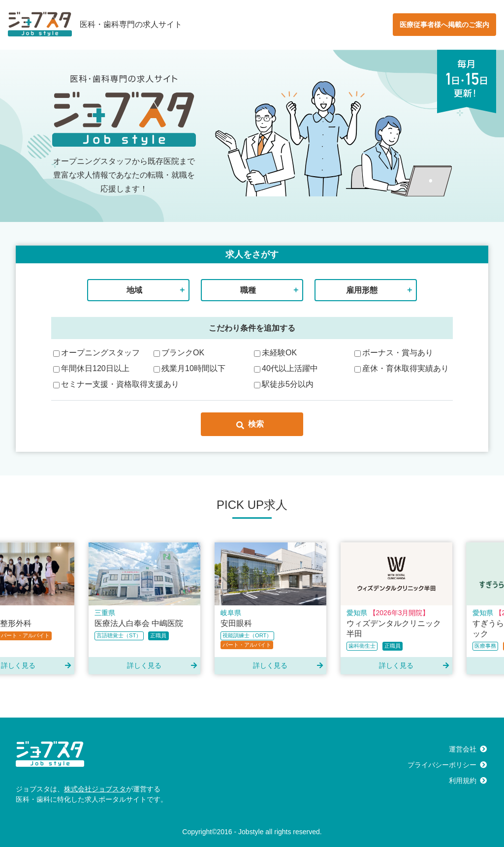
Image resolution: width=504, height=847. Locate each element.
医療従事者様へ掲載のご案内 (444, 25)
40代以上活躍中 (286, 368)
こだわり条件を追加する (252, 328)
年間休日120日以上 (91, 368)
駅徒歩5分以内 (284, 384)
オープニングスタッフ (96, 353)
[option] (147, 608)
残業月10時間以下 (189, 368)
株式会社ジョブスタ (95, 789)
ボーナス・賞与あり (394, 353)
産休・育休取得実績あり (402, 368)
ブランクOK (179, 353)
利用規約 (463, 781)
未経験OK (275, 353)
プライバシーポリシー (442, 765)
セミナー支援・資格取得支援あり (116, 384)
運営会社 (463, 749)
